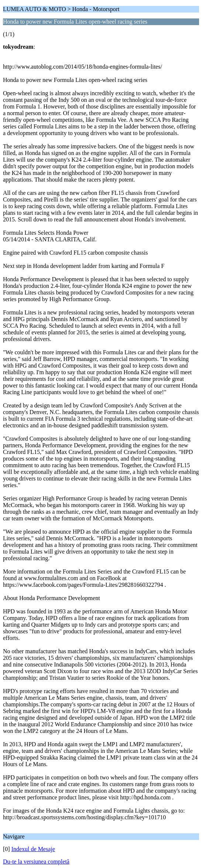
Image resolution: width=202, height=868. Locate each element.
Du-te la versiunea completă (36, 862)
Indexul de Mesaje (33, 849)
